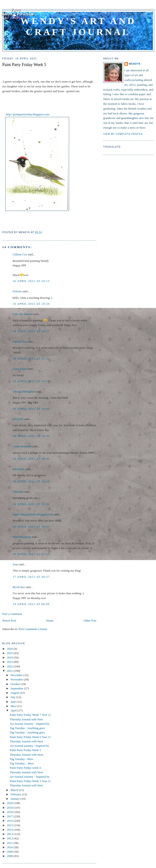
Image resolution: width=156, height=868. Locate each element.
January (16, 799)
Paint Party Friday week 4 (25, 768)
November (17, 679)
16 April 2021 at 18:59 (31, 481)
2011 (10, 843)
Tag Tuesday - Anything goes (27, 732)
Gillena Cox (20, 254)
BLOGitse (19, 587)
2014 (10, 830)
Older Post (90, 621)
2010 (10, 847)
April (14, 710)
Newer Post (9, 621)
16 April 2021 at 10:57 (31, 331)
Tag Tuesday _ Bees (22, 763)
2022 (10, 666)
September (17, 688)
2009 (10, 852)
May (14, 706)
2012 (10, 838)
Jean (15, 564)
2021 (10, 671)
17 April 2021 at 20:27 (31, 577)
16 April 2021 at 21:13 (31, 554)
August (15, 693)
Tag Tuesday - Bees (21, 759)
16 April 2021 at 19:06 (31, 504)
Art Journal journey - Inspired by (29, 746)
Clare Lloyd (20, 369)
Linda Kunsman (22, 446)
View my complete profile (123, 134)
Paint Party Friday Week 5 (24, 65)
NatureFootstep (22, 537)
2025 (10, 653)
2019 (10, 808)
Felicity (17, 291)
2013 (10, 834)
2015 (10, 825)
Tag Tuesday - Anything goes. (27, 728)
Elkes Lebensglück (24, 391)
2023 (10, 662)
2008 (10, 856)
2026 (10, 649)
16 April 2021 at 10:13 (31, 281)
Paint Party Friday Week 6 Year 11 (30, 737)
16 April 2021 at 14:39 (31, 436)
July (13, 697)
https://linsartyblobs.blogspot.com (33, 514)
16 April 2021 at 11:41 (31, 358)
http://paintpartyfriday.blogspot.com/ (28, 114)
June (14, 702)
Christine (18, 492)
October (16, 684)
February (16, 794)
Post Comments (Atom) (33, 629)
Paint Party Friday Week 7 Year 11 (30, 715)
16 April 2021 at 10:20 (31, 304)
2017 (10, 816)
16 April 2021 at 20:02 (31, 527)
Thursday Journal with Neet (26, 719)
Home (50, 621)
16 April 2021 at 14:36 (31, 409)
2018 (10, 812)
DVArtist (18, 419)
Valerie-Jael (20, 341)
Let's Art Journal (22, 314)
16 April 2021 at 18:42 (31, 459)
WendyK (135, 64)
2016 (10, 821)
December (17, 675)
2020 (10, 803)
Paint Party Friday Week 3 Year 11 (30, 781)
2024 (10, 657)
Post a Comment (12, 614)
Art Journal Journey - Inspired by (29, 724)
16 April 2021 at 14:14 (31, 381)
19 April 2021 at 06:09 (31, 604)
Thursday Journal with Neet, (27, 755)
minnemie (19, 469)
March (15, 790)
